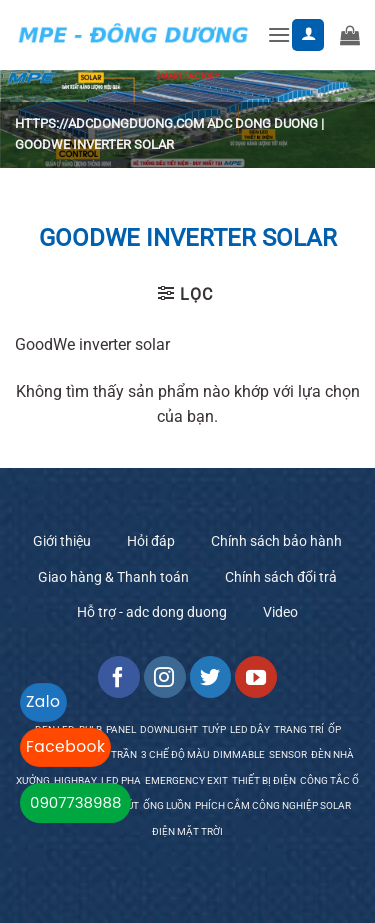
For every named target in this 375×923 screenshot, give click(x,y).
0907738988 (75, 802)
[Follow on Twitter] (211, 677)
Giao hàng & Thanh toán (113, 577)
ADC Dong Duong (262, 123)
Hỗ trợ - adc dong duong (152, 612)
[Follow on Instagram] (165, 677)
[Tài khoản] (308, 35)
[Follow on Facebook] (119, 677)
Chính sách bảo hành (276, 541)
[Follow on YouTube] (256, 677)
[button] (279, 34)
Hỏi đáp (151, 541)
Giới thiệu (62, 541)
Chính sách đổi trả (281, 577)
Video (280, 612)
